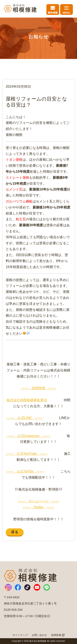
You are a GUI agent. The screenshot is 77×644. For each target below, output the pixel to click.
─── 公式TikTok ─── (25, 471)
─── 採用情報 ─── (39, 388)
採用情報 (58, 635)
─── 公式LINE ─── (25, 418)
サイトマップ (20, 635)
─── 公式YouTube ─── (27, 454)
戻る (15, 532)
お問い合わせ (39, 635)
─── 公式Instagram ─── (28, 436)
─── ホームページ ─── (38, 501)
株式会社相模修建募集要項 (27, 400)
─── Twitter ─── (39, 507)
